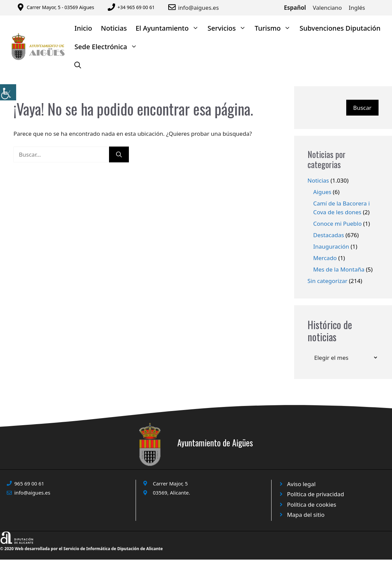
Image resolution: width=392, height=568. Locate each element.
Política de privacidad (315, 494)
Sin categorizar (328, 281)
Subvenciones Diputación (340, 28)
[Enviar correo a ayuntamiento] (173, 7)
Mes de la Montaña (339, 269)
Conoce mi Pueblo (337, 224)
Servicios (229, 28)
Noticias (114, 28)
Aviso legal (301, 484)
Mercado (325, 258)
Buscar (362, 108)
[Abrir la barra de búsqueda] (78, 65)
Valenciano (327, 8)
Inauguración (331, 246)
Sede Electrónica (108, 47)
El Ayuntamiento (169, 28)
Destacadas (329, 235)
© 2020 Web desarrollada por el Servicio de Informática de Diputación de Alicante (81, 549)
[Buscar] (119, 155)
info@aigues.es (198, 8)
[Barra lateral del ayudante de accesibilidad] (8, 92)
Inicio (83, 28)
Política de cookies (312, 504)
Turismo (275, 28)
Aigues (322, 192)
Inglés (357, 8)
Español (295, 8)
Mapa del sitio (306, 515)
